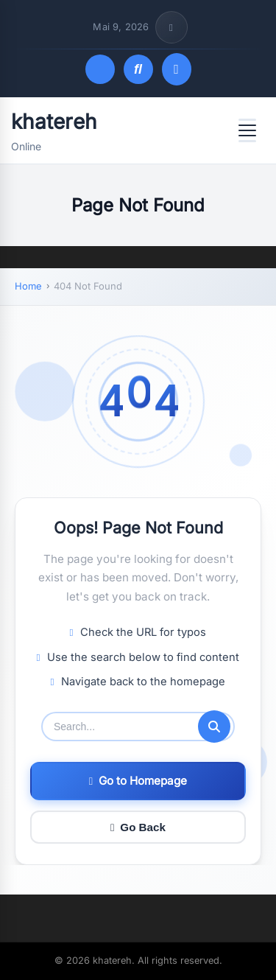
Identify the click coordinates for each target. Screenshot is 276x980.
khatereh (54, 122)
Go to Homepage (138, 781)
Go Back (138, 827)
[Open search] (138, 69)
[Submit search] (214, 727)
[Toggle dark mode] (100, 69)
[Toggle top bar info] (171, 27)
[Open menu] (247, 130)
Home (28, 286)
